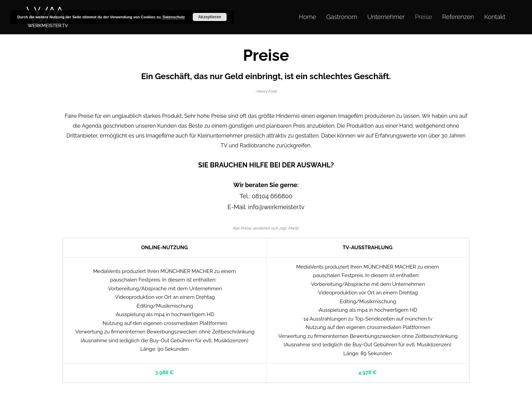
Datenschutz (174, 17)
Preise (423, 17)
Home (308, 17)
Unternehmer (386, 17)
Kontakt (495, 17)
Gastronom (342, 17)
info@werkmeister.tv (276, 207)
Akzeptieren (210, 17)
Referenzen (458, 17)
